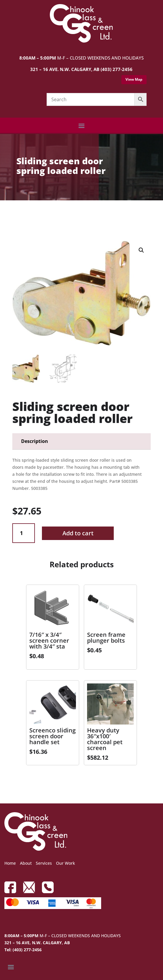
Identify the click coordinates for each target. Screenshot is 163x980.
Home (10, 863)
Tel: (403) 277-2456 (23, 950)
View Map (134, 79)
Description (35, 441)
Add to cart (78, 533)
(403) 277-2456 (117, 69)
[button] (141, 250)
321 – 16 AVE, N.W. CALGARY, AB (37, 943)
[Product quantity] (24, 533)
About (26, 863)
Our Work (66, 863)
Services (44, 863)
